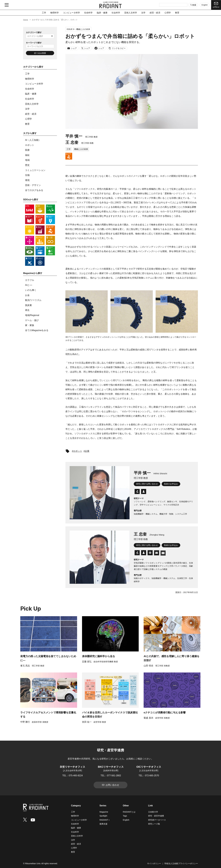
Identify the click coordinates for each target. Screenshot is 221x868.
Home (26, 20)
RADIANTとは (129, 812)
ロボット (30, 145)
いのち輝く (31, 290)
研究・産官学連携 (156, 816)
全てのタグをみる (34, 190)
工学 (44, 13)
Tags (125, 816)
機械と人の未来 (81, 149)
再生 (27, 310)
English (205, 5)
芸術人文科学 (131, 13)
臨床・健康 (102, 13)
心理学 (168, 13)
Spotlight (103, 816)
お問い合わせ (111, 785)
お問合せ (216, 5)
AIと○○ (29, 285)
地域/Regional (32, 315)
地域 (27, 160)
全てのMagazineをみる (37, 330)
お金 (27, 295)
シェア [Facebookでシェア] (99, 48)
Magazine (104, 812)
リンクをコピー (117, 48)
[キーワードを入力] (40, 46)
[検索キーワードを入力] (173, 5)
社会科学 (116, 13)
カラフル (30, 280)
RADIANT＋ (105, 820)
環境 (27, 180)
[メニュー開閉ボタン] (7, 5)
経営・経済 (155, 13)
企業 (87, 451)
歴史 (27, 165)
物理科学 (55, 13)
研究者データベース (157, 820)
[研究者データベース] (137, 492)
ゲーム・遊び (32, 320)
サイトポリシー (154, 863)
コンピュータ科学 (71, 13)
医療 (27, 150)
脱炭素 (28, 305)
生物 (27, 175)
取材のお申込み (171, 484)
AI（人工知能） (33, 140)
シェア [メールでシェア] (72, 48)
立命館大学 (153, 812)
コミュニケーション (35, 170)
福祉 (27, 155)
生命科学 (88, 13)
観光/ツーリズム (33, 300)
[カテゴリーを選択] (40, 36)
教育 (177, 13)
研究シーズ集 (154, 824)
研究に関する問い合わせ (147, 484)
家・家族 (30, 325)
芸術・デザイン (33, 185)
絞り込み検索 (40, 53)
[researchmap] (144, 492)
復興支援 (103, 824)
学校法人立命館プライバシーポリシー (181, 863)
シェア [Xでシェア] (86, 48)
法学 (143, 13)
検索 (193, 5)
